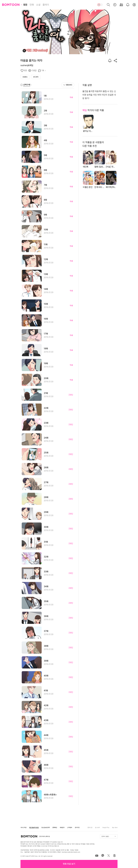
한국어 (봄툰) (109, 836)
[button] (69, 864)
